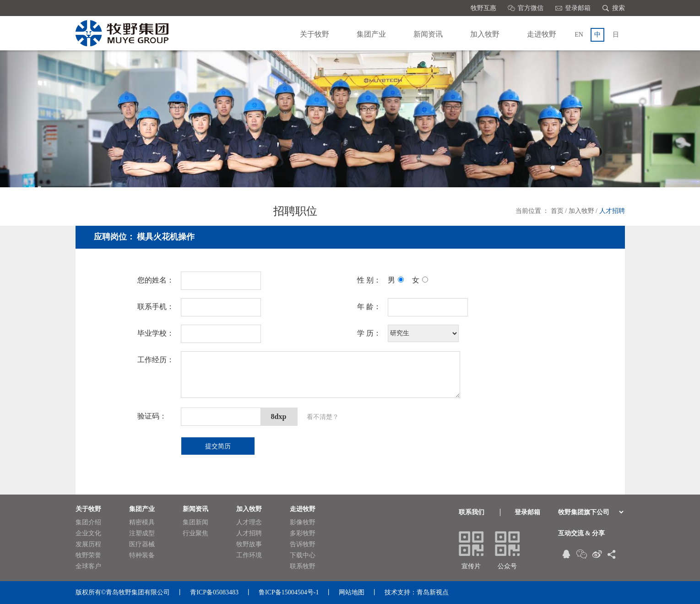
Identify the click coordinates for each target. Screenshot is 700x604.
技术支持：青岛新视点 (417, 592)
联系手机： (156, 307)
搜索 (613, 8)
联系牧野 (306, 566)
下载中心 (306, 555)
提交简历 (218, 446)
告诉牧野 (306, 544)
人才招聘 (612, 211)
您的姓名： (156, 280)
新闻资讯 (428, 34)
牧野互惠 (483, 8)
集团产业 (371, 34)
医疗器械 (145, 544)
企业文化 (92, 533)
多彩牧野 (306, 533)
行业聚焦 (199, 533)
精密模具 (145, 522)
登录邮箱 (573, 8)
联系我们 (472, 512)
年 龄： (369, 307)
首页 (557, 211)
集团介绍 (92, 522)
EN (579, 35)
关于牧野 (315, 34)
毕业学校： (156, 333)
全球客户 (92, 566)
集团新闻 (199, 522)
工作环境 (252, 555)
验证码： (152, 416)
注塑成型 (145, 533)
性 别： (369, 280)
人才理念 (252, 522)
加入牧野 (485, 34)
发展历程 (92, 544)
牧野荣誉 (92, 555)
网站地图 (352, 592)
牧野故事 (252, 544)
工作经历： (156, 360)
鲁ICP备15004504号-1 (289, 592)
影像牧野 (306, 522)
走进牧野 (542, 34)
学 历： (369, 333)
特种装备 (145, 555)
